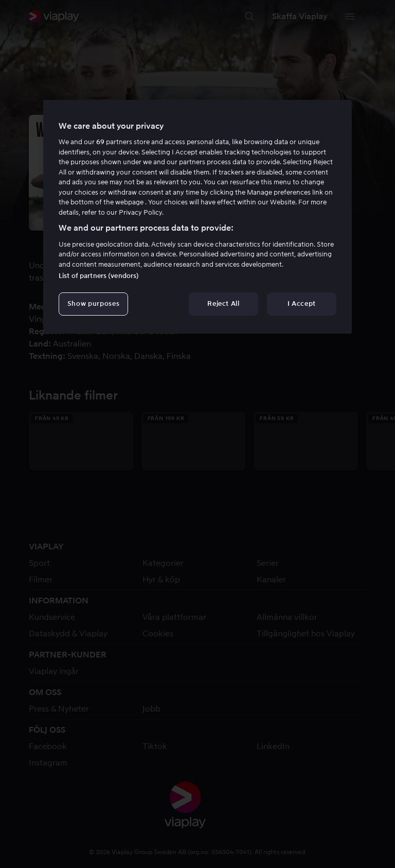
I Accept (302, 303)
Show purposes (93, 303)
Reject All (223, 303)
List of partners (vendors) (99, 276)
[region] (197, 217)
